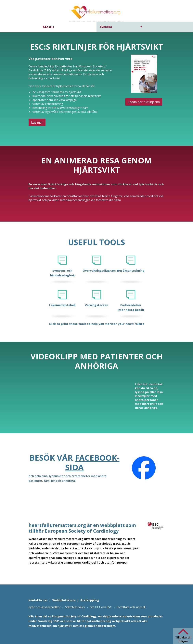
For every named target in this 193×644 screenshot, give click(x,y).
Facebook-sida (92, 462)
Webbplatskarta (64, 600)
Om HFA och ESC (101, 607)
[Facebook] (144, 468)
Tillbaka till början (183, 639)
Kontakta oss (38, 600)
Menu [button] (48, 27)
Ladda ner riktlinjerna (144, 102)
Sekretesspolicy (75, 607)
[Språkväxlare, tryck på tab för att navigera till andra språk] (121, 27)
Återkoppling (90, 600)
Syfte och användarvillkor (45, 607)
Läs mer (37, 122)
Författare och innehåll (131, 607)
